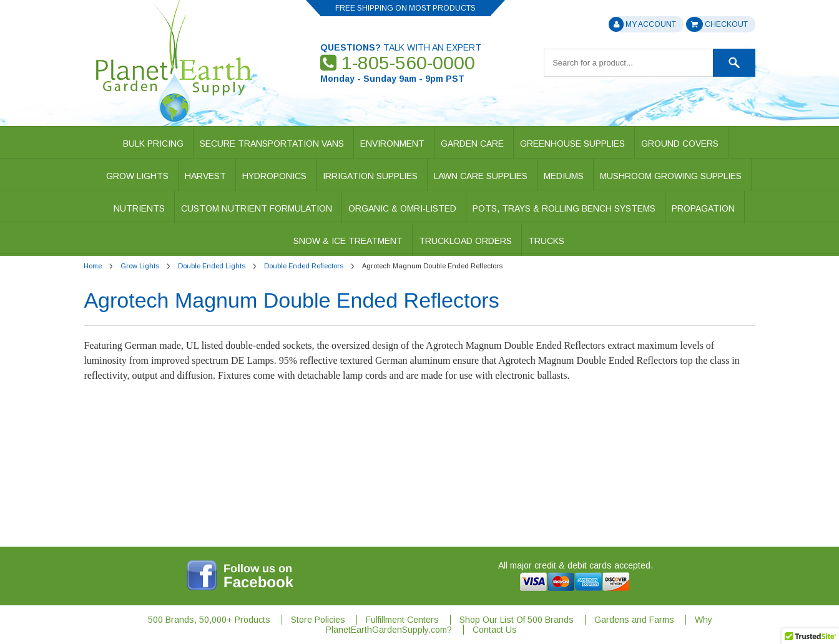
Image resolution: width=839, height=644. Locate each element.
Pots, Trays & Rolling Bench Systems (564, 208)
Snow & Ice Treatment (348, 241)
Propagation (703, 208)
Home (93, 266)
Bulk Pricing (153, 144)
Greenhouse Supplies (572, 144)
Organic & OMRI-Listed (402, 208)
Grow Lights (137, 176)
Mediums (564, 176)
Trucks (546, 241)
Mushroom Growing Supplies (671, 176)
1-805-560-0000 (398, 63)
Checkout (717, 24)
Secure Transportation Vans (272, 144)
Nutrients (139, 208)
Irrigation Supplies (370, 176)
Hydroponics (274, 176)
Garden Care (472, 144)
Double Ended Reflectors (304, 266)
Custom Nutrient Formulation (257, 208)
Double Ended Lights (212, 266)
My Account (642, 24)
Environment (392, 144)
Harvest (205, 176)
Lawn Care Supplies (481, 176)
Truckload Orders (465, 241)
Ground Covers (680, 144)
